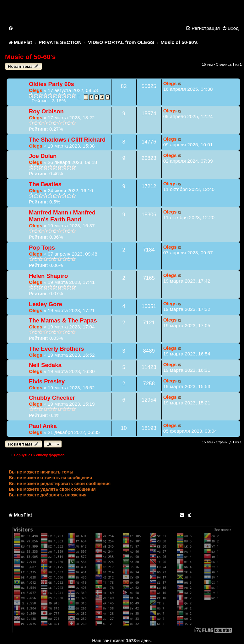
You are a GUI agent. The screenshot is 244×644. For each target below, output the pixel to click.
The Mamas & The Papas (63, 320)
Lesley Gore (46, 304)
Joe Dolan (43, 156)
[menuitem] (11, 28)
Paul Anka (43, 426)
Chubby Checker (52, 398)
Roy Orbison (46, 111)
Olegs (36, 90)
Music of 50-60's (30, 57)
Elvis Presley (47, 381)
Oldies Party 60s (52, 84)
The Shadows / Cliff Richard (67, 140)
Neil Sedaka (45, 365)
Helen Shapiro (48, 276)
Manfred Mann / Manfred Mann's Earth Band (62, 216)
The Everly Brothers (57, 349)
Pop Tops (42, 248)
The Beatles (45, 184)
